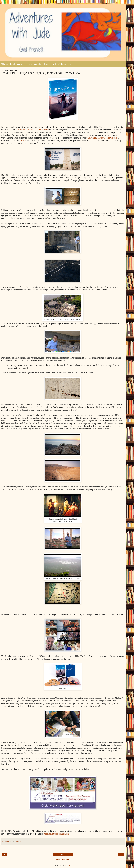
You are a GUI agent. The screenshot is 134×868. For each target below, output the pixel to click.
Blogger (67, 865)
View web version (63, 859)
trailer (22, 141)
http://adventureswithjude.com (57, 834)
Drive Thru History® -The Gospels (102, 138)
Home (63, 855)
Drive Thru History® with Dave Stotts (33, 130)
